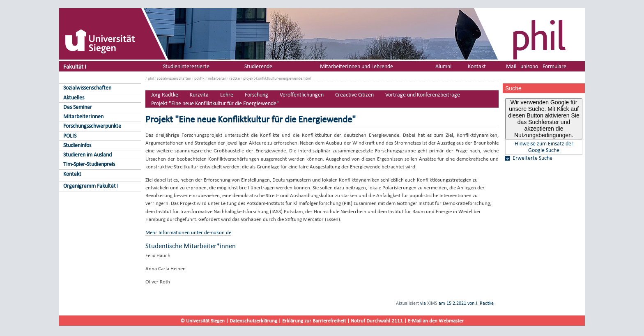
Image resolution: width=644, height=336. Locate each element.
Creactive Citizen (354, 95)
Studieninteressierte (186, 66)
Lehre (227, 95)
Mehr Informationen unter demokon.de (188, 232)
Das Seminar (78, 107)
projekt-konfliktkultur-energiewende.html (277, 78)
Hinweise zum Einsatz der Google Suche (544, 147)
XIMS (432, 303)
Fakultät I (75, 66)
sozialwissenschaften (174, 78)
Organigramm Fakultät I (91, 186)
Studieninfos (77, 145)
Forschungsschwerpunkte (92, 126)
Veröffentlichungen (302, 95)
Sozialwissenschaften (87, 88)
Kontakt (72, 174)
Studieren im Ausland (87, 155)
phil (151, 78)
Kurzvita (199, 95)
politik (199, 78)
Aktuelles (74, 98)
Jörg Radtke (165, 95)
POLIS (70, 136)
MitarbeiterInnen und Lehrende (356, 66)
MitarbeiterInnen (83, 116)
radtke (235, 78)
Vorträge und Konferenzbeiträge (423, 95)
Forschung (256, 95)
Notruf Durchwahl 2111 (377, 321)
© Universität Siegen (202, 321)
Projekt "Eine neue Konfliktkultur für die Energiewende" (215, 103)
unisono (529, 66)
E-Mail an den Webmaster (436, 321)
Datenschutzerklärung (253, 321)
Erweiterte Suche (532, 158)
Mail (511, 66)
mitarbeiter (217, 78)
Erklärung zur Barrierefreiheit (314, 321)
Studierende (258, 66)
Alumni (443, 66)
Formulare (554, 66)
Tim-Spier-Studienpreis (89, 164)
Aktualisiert (407, 303)
